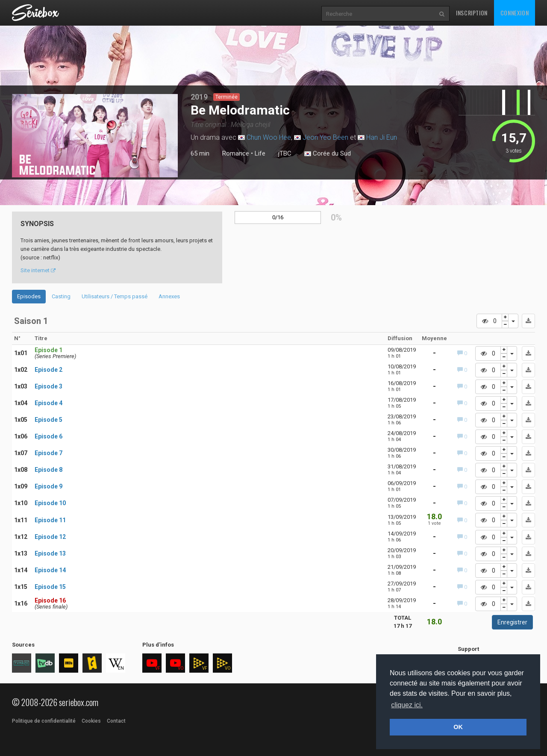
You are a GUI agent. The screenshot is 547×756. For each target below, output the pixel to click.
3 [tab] (95, 176)
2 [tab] (86, 176)
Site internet (38, 270)
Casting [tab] (61, 296)
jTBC (285, 153)
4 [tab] (103, 176)
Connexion (515, 13)
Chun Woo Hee (269, 137)
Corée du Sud (328, 154)
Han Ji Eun (382, 137)
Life (260, 153)
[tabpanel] (95, 136)
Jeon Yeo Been (325, 137)
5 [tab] (112, 176)
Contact (116, 721)
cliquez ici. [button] (407, 705)
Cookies (91, 721)
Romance (236, 153)
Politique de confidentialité (44, 721)
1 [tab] (78, 176)
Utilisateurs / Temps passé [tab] (115, 296)
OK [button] (458, 727)
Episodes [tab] (29, 296)
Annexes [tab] (169, 296)
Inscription (472, 13)
